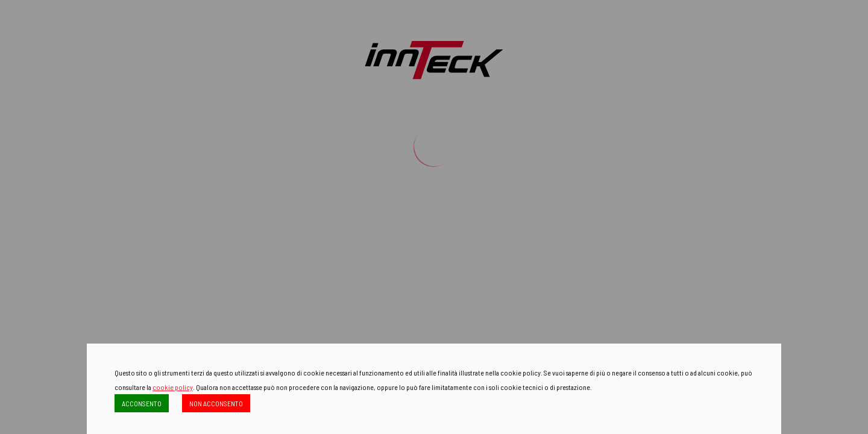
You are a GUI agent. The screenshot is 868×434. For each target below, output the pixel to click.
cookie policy (173, 387)
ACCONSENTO (142, 403)
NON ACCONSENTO (216, 403)
